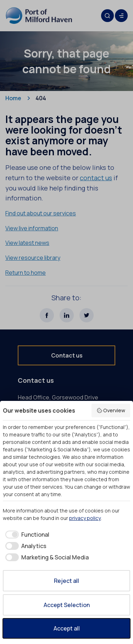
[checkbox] (26, 535)
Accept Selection (67, 605)
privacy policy (85, 518)
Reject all (66, 581)
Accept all (67, 628)
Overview (111, 410)
